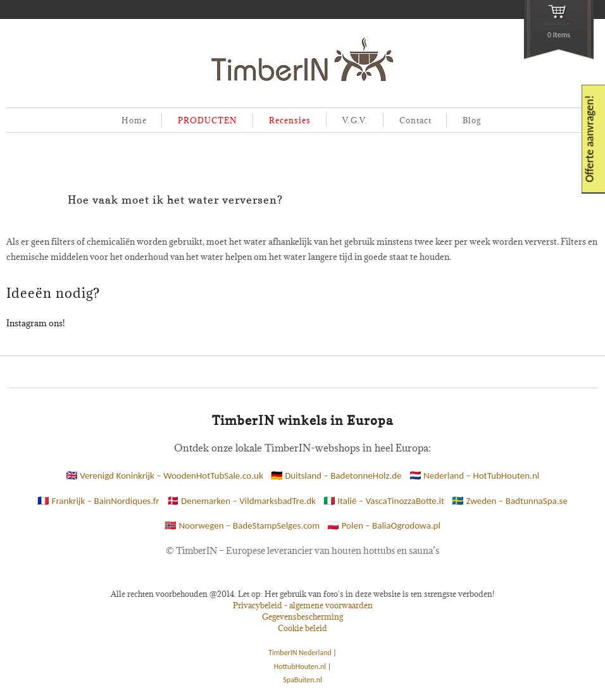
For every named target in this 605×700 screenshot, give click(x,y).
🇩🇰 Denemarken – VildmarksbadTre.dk (241, 501)
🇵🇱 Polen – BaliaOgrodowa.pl (384, 525)
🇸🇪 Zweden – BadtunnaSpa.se (510, 501)
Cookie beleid (302, 628)
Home (134, 120)
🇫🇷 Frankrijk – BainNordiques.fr (98, 501)
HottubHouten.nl (300, 666)
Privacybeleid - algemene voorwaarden (303, 605)
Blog (472, 120)
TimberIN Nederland (300, 653)
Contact (415, 120)
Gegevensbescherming (302, 617)
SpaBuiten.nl (302, 680)
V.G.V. (355, 120)
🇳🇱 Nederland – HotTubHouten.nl (475, 476)
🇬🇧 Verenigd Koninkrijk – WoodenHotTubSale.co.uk (165, 476)
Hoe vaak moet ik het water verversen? (175, 200)
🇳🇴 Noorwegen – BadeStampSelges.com (242, 525)
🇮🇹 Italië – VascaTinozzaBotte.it (384, 501)
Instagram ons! (35, 323)
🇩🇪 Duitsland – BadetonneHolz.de (336, 476)
